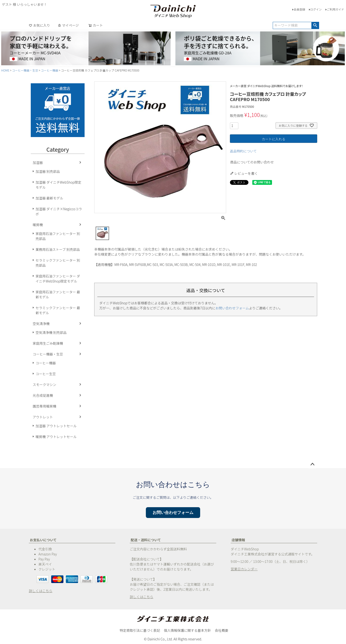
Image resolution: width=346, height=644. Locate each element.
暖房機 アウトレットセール (56, 437)
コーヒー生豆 (46, 374)
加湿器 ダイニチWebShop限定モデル (58, 185)
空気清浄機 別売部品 (51, 332)
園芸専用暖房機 (44, 406)
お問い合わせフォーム (232, 308)
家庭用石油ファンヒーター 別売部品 (58, 236)
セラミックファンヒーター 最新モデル (58, 310)
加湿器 (38, 163)
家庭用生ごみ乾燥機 (48, 343)
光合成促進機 (43, 395)
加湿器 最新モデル (49, 198)
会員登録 (299, 9)
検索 (315, 25)
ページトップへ (312, 464)
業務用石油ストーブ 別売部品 (58, 249)
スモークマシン (44, 385)
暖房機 (38, 225)
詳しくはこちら (41, 591)
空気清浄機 (41, 324)
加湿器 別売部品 (48, 171)
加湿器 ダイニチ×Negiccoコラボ (59, 211)
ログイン (316, 9)
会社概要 (222, 630)
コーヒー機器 (49, 70)
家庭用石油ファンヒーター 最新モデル (58, 294)
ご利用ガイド (335, 9)
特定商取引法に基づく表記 (140, 630)
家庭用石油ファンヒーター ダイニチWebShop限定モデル (58, 279)
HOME (5, 70)
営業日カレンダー (244, 569)
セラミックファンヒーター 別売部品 (58, 263)
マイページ (68, 25)
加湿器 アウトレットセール (56, 426)
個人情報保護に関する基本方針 (187, 630)
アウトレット (43, 417)
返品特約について (243, 151)
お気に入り (39, 25)
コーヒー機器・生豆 (25, 70)
